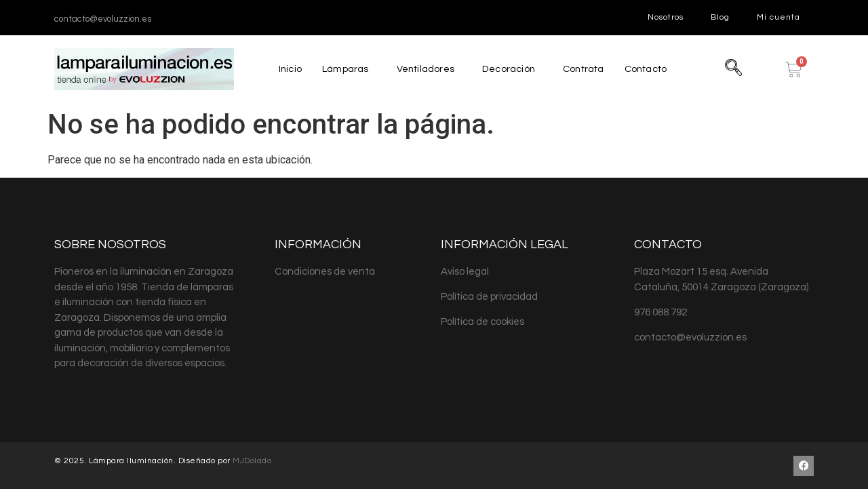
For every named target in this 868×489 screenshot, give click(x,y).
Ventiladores (423, 69)
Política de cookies (482, 322)
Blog (720, 17)
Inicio (286, 69)
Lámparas (342, 69)
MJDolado (252, 461)
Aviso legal (465, 272)
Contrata (584, 69)
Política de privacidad (489, 297)
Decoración (507, 69)
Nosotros (666, 17)
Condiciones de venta (325, 272)
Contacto (649, 69)
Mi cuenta (778, 17)
